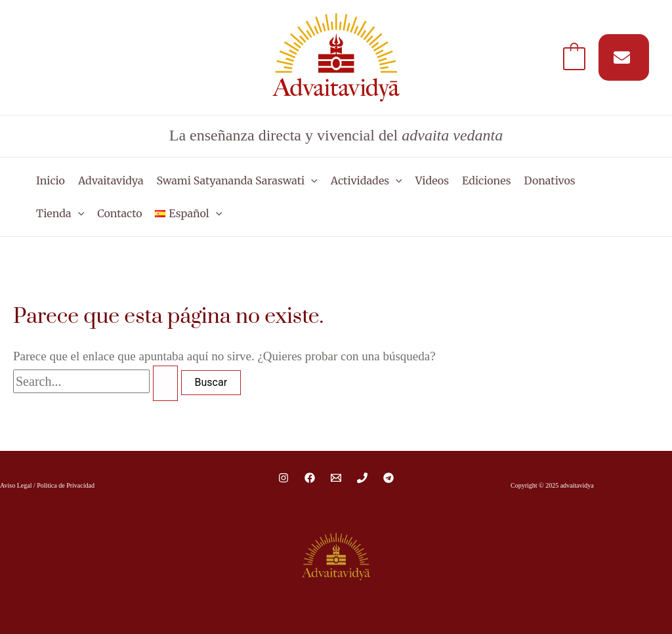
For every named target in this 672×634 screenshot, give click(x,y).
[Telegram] (388, 478)
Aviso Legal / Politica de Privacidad (47, 485)
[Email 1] (336, 478)
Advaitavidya (111, 180)
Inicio (51, 180)
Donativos (550, 180)
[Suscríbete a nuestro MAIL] (624, 57)
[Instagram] (283, 478)
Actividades (367, 180)
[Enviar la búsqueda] (165, 383)
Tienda (60, 213)
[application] (311, 180)
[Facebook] (310, 478)
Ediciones (487, 180)
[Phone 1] (362, 478)
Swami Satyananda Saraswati (237, 180)
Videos (432, 180)
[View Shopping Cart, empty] (574, 57)
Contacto (119, 213)
